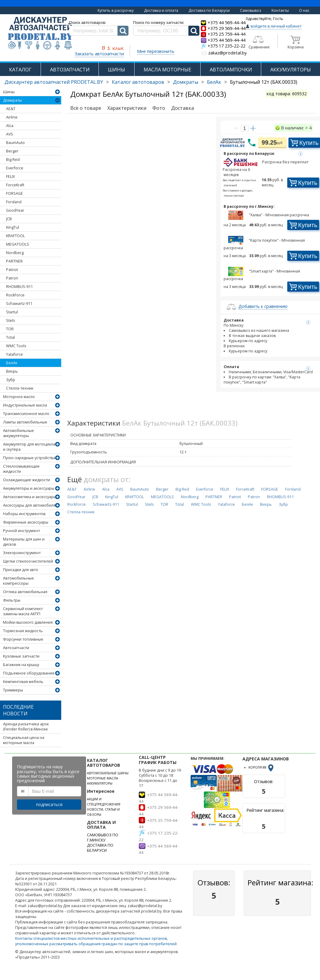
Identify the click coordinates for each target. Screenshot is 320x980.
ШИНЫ (117, 69)
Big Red (13, 160)
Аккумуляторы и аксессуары (29, 488)
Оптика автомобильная (25, 592)
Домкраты (186, 82)
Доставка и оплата (161, 10)
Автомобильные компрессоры (18, 581)
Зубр (11, 380)
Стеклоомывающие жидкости (21, 469)
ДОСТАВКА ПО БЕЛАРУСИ (100, 848)
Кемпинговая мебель (23, 682)
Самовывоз (251, 10)
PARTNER (14, 261)
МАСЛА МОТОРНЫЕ (167, 69)
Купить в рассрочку (116, 10)
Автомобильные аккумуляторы (18, 433)
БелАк (214, 82)
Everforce (15, 168)
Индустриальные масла (25, 405)
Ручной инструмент (22, 531)
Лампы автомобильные (25, 422)
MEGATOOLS (18, 244)
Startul (12, 312)
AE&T (11, 109)
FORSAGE (15, 193)
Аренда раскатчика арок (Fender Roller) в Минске (26, 727)
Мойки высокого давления (28, 622)
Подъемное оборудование (29, 673)
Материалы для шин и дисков (24, 542)
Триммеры (13, 690)
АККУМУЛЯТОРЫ (100, 783)
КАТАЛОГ (20, 69)
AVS (10, 134)
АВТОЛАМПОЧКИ (231, 69)
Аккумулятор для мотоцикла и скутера (29, 447)
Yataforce (15, 354)
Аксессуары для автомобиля (29, 505)
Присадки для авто (21, 570)
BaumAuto (15, 143)
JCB (9, 219)
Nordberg (15, 253)
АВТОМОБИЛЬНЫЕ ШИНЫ (108, 773)
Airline (12, 117)
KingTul (13, 227)
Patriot (12, 270)
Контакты (280, 10)
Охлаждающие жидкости (27, 480)
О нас (304, 10)
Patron (12, 278)
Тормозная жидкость (23, 631)
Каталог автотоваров (138, 82)
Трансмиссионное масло (26, 414)
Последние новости (18, 710)
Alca (10, 126)
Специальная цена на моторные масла (24, 740)
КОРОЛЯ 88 (262, 767)
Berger (12, 151)
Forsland (14, 202)
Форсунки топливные (23, 639)
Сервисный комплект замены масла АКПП (23, 611)
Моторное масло (19, 397)
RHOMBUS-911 (19, 287)
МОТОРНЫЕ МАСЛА (103, 778)
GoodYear (15, 210)
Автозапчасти (16, 648)
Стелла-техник (20, 388)
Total (10, 337)
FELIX (10, 176)
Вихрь (12, 371)
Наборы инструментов (24, 514)
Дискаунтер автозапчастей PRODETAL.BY (54, 82)
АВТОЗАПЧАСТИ (70, 69)
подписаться (49, 804)
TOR (10, 329)
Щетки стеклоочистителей (28, 561)
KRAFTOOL (15, 236)
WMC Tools (16, 346)
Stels (10, 320)
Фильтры (12, 600)
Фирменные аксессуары (26, 522)
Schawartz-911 (19, 304)
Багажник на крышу (21, 665)
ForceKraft (15, 185)
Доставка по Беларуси (209, 10)
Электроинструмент (22, 553)
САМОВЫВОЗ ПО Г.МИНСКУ (103, 838)
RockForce (15, 295)
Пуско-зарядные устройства (29, 458)
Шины (9, 92)
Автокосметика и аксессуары (30, 497)
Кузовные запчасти (21, 656)
